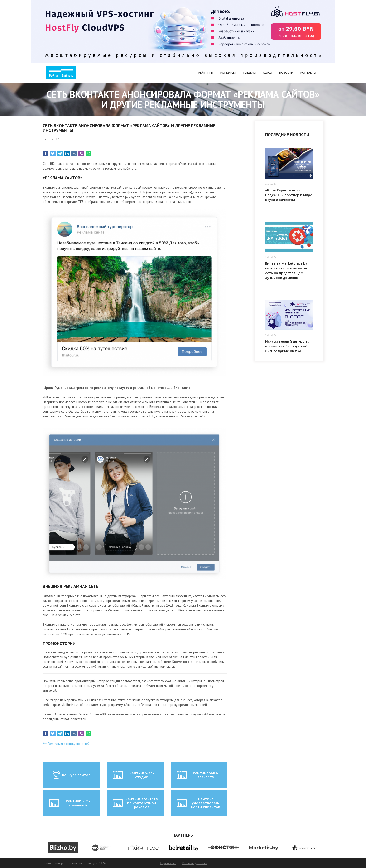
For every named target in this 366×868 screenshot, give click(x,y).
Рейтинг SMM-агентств (197, 775)
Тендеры (249, 73)
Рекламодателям (195, 863)
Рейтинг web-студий (133, 775)
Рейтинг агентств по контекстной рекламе (135, 803)
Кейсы (267, 73)
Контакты (308, 73)
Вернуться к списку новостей (69, 744)
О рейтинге (168, 863)
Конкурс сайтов (71, 775)
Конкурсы (228, 73)
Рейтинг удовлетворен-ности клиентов (198, 803)
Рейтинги (206, 73)
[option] (63, 848)
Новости (286, 73)
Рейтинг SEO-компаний (69, 803)
